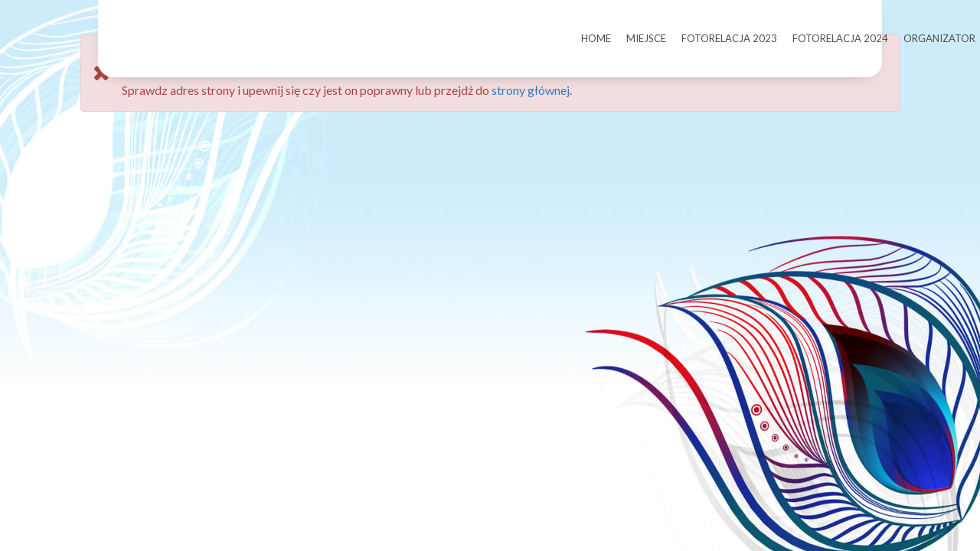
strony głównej (531, 113)
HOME (596, 38)
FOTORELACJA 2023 (729, 38)
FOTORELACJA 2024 (840, 38)
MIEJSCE (646, 38)
